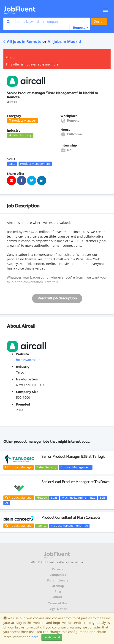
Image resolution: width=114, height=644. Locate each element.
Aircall (28, 326)
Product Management (35, 164)
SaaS (12, 164)
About (58, 597)
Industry (23, 367)
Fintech (42, 498)
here (35, 637)
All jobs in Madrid (64, 41)
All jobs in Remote (22, 41)
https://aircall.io (28, 360)
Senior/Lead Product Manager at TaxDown (75, 482)
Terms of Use (58, 603)
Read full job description (57, 298)
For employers (58, 580)
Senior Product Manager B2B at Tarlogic (73, 457)
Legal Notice (58, 609)
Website (22, 354)
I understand (52, 637)
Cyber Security (46, 467)
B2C (93, 498)
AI (7, 503)
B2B (102, 498)
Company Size (27, 392)
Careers (58, 569)
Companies (58, 575)
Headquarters (27, 379)
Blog (58, 591)
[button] (79, 28)
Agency (42, 526)
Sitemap (58, 586)
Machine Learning (74, 498)
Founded (23, 404)
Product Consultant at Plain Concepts (71, 518)
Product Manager (19, 467)
